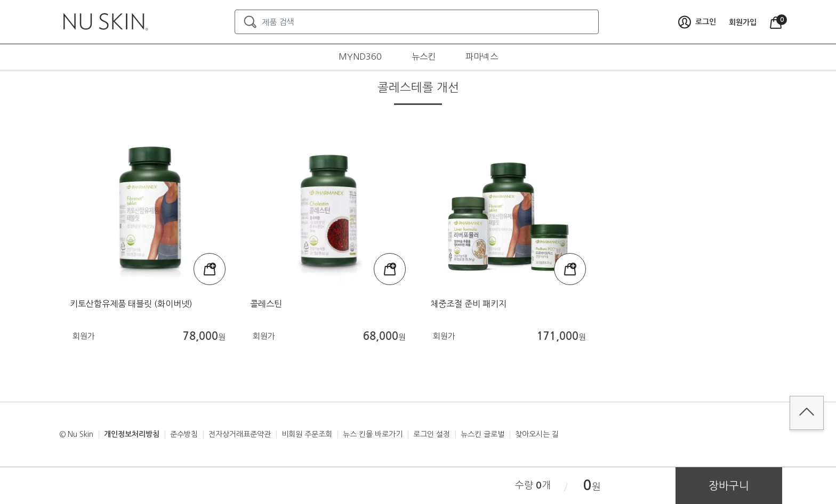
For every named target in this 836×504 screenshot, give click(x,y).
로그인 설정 (432, 434)
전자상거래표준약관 (240, 434)
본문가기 (0, 0)
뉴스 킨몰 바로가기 (373, 434)
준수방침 (184, 434)
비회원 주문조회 (307, 434)
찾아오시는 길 (537, 434)
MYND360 (360, 56)
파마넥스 (482, 56)
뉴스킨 (424, 56)
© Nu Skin (76, 434)
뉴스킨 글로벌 (483, 434)
